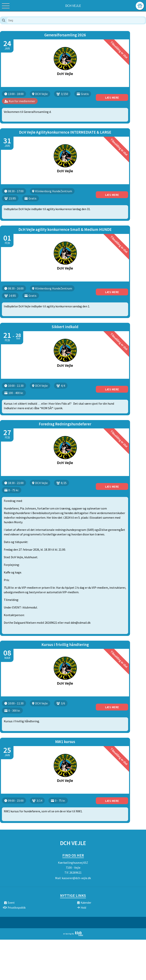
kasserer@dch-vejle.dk (76, 852)
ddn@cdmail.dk (81, 604)
